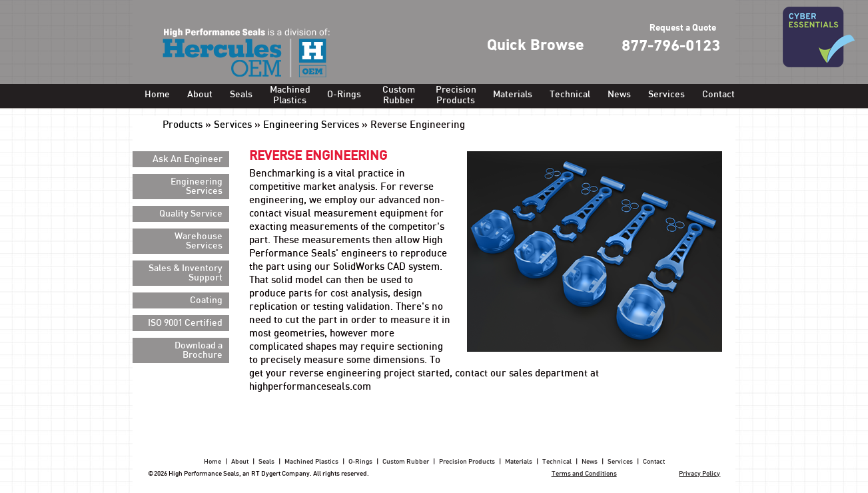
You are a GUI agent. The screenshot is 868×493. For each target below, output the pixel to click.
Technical (570, 95)
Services (666, 95)
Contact (718, 95)
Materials (513, 95)
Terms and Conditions (584, 474)
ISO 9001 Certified (185, 323)
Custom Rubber (399, 95)
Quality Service (191, 214)
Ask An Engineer (188, 159)
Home (157, 95)
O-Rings (344, 95)
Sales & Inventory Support (186, 273)
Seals (241, 95)
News (619, 95)
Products (183, 125)
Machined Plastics (290, 95)
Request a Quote (683, 28)
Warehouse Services (199, 241)
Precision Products (456, 95)
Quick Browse (536, 46)
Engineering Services (311, 125)
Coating (206, 300)
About (200, 95)
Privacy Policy (699, 474)
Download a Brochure (199, 350)
